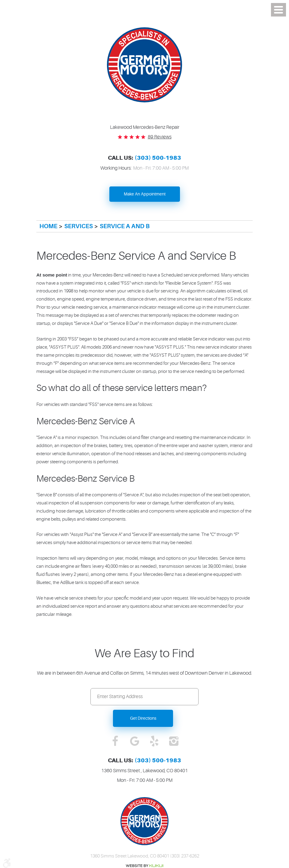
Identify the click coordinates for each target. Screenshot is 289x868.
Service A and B (125, 226)
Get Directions (143, 718)
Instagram (174, 742)
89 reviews (160, 137)
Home (48, 226)
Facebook (115, 742)
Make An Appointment (145, 194)
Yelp (154, 742)
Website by (144, 866)
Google (135, 742)
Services (79, 226)
